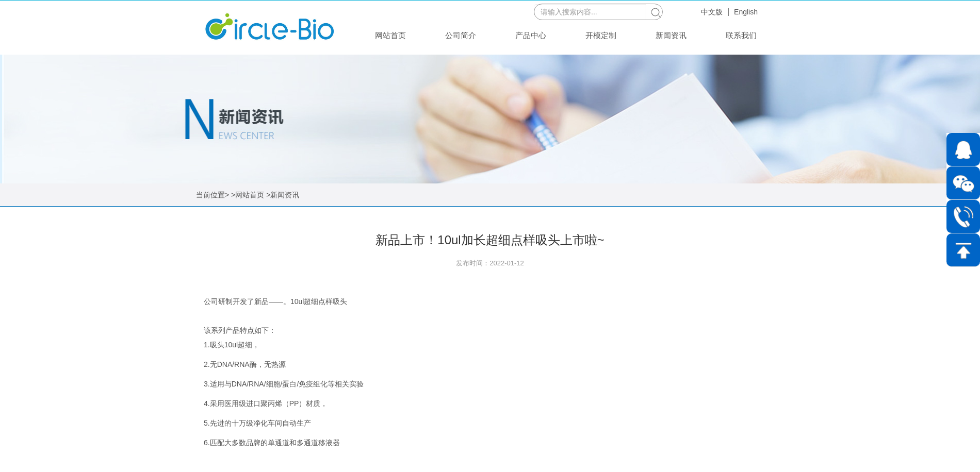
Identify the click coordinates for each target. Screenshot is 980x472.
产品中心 (531, 35)
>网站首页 (248, 195)
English (746, 12)
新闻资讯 (671, 35)
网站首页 (390, 35)
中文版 (712, 12)
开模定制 (601, 35)
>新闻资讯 (283, 195)
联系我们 (741, 35)
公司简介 (461, 35)
